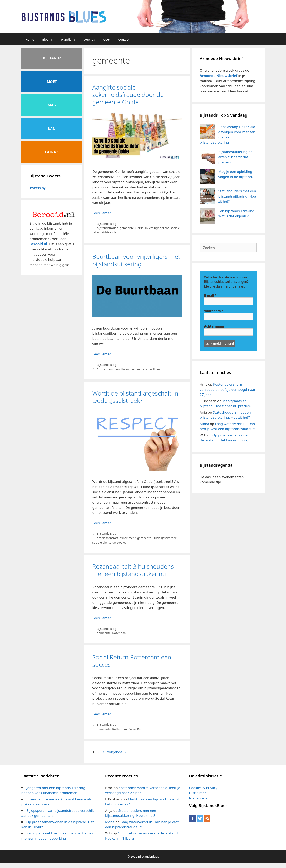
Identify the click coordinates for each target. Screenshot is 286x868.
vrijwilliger (153, 369)
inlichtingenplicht (157, 228)
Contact (124, 39)
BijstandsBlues (148, 856)
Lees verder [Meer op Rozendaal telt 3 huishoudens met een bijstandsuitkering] (102, 618)
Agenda (90, 39)
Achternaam (214, 326)
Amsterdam (105, 369)
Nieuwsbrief (199, 798)
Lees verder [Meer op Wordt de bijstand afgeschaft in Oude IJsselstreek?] (102, 523)
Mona (205, 424)
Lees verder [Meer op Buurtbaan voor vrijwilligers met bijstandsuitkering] (102, 354)
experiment (128, 538)
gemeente (127, 228)
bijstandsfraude (107, 228)
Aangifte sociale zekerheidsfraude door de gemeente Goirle (128, 95)
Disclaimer (197, 793)
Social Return (138, 729)
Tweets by (38, 188)
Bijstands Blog (106, 224)
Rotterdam (120, 729)
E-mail (210, 295)
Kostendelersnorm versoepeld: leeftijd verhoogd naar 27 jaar (228, 389)
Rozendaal (119, 633)
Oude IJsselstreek (164, 538)
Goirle (139, 228)
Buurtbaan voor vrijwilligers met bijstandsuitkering (136, 260)
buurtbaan (122, 369)
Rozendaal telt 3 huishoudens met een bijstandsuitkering (133, 570)
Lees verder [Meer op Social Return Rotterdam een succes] (102, 714)
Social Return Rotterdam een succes (132, 661)
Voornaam (214, 311)
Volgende (117, 752)
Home (30, 39)
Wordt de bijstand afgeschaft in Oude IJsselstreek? (135, 397)
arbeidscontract (107, 538)
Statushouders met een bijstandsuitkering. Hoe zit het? (237, 196)
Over (107, 39)
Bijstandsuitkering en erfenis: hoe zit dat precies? (235, 157)
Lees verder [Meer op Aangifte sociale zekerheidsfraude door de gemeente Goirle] (102, 213)
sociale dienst (102, 542)
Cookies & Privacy (203, 788)
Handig (71, 39)
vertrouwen (120, 542)
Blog (50, 39)
